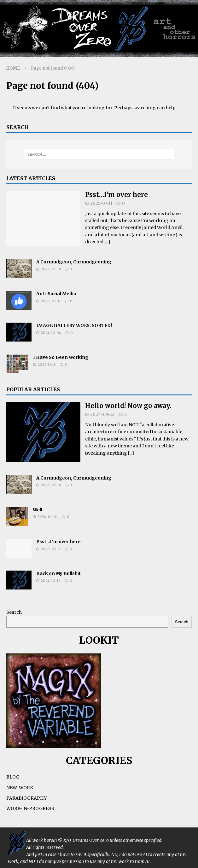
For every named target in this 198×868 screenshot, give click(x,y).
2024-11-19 (47, 365)
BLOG (13, 777)
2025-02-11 (51, 301)
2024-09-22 (102, 414)
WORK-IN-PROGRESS (30, 808)
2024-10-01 (47, 517)
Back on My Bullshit (58, 573)
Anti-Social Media (56, 294)
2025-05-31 (51, 269)
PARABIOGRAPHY (26, 798)
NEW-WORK (20, 788)
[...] (107, 242)
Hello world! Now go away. (128, 406)
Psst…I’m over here (116, 195)
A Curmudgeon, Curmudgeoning (74, 262)
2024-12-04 (51, 333)
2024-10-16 (51, 581)
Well (38, 510)
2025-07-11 (101, 203)
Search (14, 612)
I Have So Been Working (61, 357)
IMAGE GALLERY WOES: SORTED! (74, 325)
